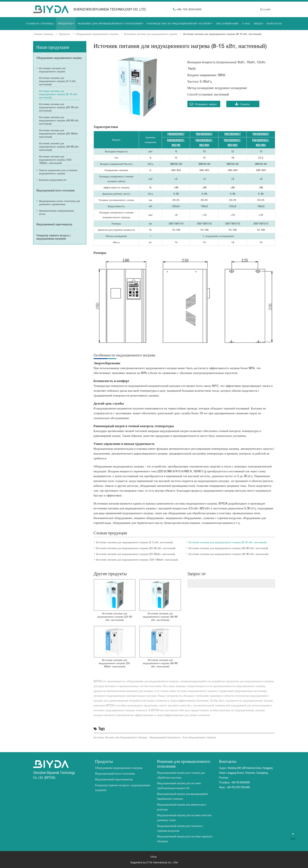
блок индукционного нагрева (199, 737)
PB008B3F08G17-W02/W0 (176, 143)
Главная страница (40, 23)
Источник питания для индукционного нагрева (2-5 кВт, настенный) (134, 542)
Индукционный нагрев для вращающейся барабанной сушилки (183, 796)
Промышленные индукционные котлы (56, 212)
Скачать (242, 104)
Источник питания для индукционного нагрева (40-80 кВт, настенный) (228, 548)
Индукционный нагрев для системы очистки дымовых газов (184, 818)
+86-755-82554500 (189, 9)
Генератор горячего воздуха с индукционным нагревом (54, 237)
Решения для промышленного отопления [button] (110, 23)
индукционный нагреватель (165, 737)
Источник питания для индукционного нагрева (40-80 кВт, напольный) (228, 554)
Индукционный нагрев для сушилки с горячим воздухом (180, 828)
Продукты (64, 34)
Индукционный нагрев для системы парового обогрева (185, 839)
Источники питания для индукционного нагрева (151, 34)
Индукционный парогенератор (54, 224)
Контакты (274, 23)
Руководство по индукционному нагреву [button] (179, 23)
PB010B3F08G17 (204, 134)
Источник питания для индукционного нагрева (121, 737)
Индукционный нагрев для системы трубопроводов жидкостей (179, 785)
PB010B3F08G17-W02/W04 (204, 143)
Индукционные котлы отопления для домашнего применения (59, 203)
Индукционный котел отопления (56, 190)
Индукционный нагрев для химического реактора (182, 807)
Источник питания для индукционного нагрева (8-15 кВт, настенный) (228, 542)
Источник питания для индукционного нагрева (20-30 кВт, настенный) (136, 548)
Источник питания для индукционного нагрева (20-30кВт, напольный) (135, 554)
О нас (246, 23)
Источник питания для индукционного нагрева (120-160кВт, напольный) (137, 560)
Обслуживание (227, 23)
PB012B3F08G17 (232, 134)
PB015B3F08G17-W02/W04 (261, 143)
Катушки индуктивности (53, 180)
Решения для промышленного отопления (184, 763)
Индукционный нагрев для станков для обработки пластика (181, 775)
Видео (259, 23)
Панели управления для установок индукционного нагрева (58, 172)
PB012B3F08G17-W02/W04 (232, 143)
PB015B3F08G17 (261, 134)
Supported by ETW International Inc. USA (154, 862)
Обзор (153, 857)
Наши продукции (53, 47)
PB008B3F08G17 (176, 134)
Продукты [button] (65, 23)
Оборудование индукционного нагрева (97, 34)
